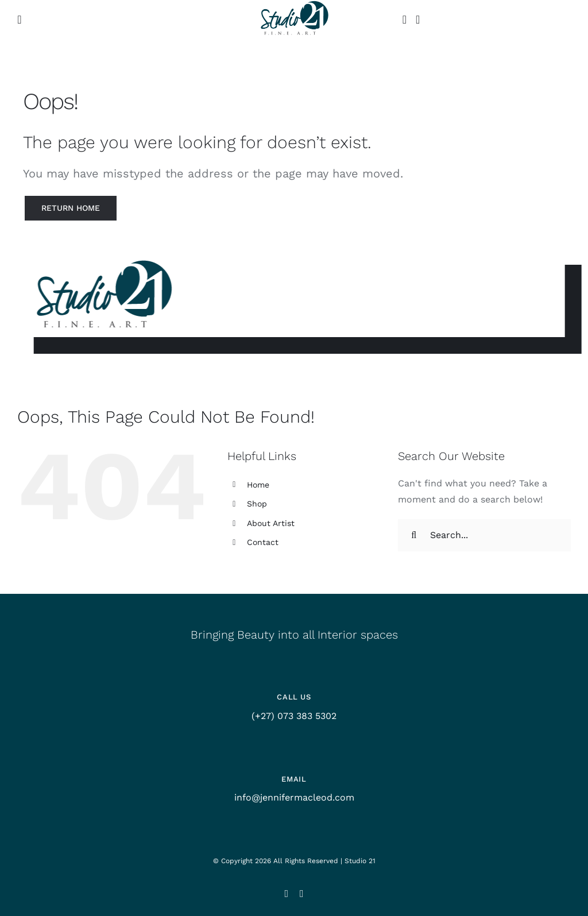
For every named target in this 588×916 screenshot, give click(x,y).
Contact (263, 542)
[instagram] (286, 894)
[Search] (414, 535)
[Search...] (484, 535)
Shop (257, 504)
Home (258, 485)
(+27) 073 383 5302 (294, 716)
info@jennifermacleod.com (294, 797)
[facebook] (302, 894)
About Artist (271, 523)
